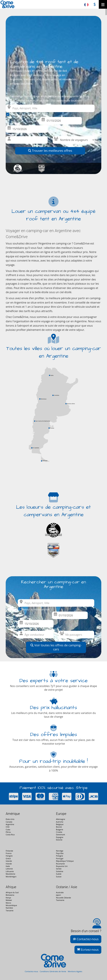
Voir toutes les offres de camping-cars (56, 647)
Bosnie (59, 827)
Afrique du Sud (12, 892)
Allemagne (61, 819)
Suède (59, 874)
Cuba (8, 829)
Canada (9, 822)
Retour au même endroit (22, 115)
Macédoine (10, 874)
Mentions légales (75, 971)
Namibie (9, 908)
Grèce (8, 858)
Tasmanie (60, 900)
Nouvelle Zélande (63, 898)
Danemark (61, 835)
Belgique (60, 824)
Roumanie (60, 864)
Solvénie (60, 871)
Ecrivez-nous (88, 950)
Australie (60, 892)
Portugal (60, 858)
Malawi (9, 900)
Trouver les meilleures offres (50, 151)
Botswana (10, 895)
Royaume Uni (62, 866)
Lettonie (9, 869)
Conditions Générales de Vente (53, 971)
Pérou (8, 832)
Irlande (9, 864)
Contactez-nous (86, 939)
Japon (58, 895)
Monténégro (11, 877)
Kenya (8, 898)
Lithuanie (10, 871)
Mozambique (11, 905)
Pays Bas (60, 853)
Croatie (59, 832)
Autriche (60, 822)
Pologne (60, 856)
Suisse (59, 877)
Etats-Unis (10, 819)
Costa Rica (10, 835)
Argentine (10, 824)
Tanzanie (10, 910)
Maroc (8, 903)
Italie (8, 866)
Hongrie (9, 856)
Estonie (59, 840)
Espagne (60, 837)
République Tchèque (65, 861)
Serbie (59, 869)
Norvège (60, 851)
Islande (9, 861)
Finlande (9, 851)
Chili (8, 827)
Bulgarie (60, 829)
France (9, 853)
